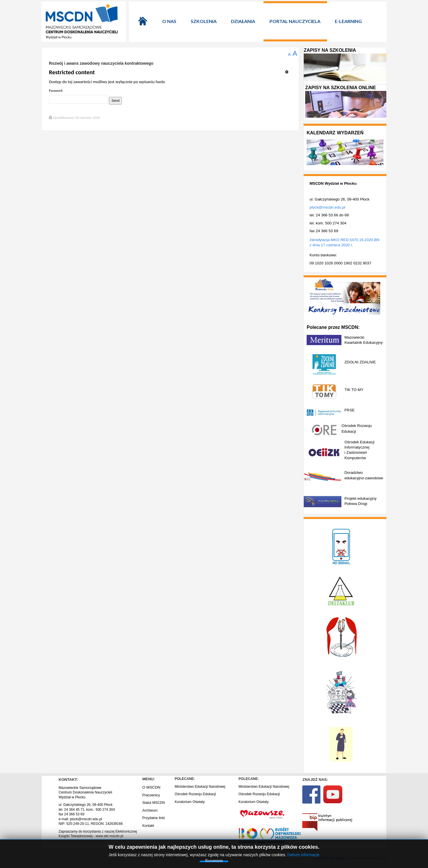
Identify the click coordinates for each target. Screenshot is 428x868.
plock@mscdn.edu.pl (327, 207)
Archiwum (150, 810)
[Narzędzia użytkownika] (288, 70)
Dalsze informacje (303, 855)
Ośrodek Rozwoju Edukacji (195, 794)
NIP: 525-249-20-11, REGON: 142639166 (91, 824)
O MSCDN (151, 787)
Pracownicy (151, 795)
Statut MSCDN (154, 803)
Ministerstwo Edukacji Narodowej (200, 787)
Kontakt (148, 826)
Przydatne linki (154, 818)
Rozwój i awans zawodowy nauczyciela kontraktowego (101, 63)
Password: (56, 91)
